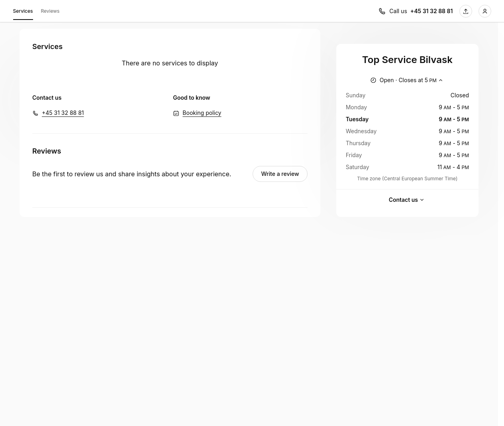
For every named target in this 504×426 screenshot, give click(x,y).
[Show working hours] (407, 80)
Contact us (407, 200)
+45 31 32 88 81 (63, 113)
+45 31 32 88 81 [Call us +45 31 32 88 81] (432, 11)
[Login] (485, 11)
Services (23, 12)
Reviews (50, 11)
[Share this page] (466, 11)
